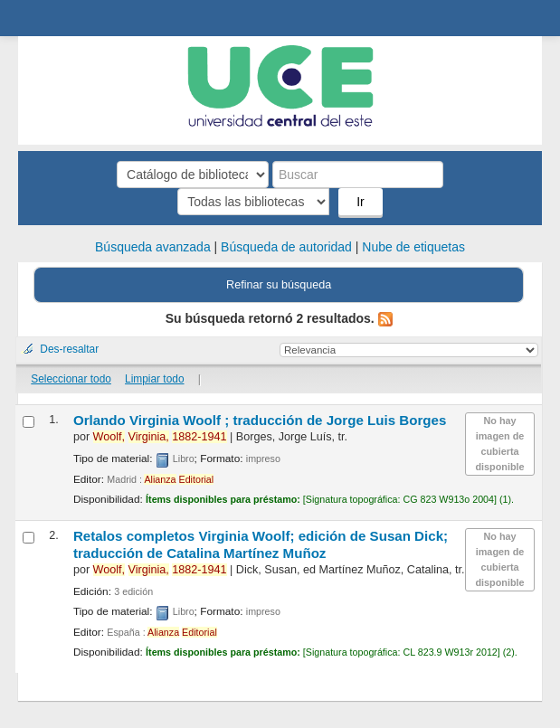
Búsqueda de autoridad (286, 247)
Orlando (260, 420)
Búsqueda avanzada (153, 247)
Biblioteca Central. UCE (37, 19)
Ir (361, 202)
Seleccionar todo (71, 379)
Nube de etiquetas (413, 247)
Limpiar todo (154, 379)
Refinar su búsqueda (279, 285)
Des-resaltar (69, 349)
